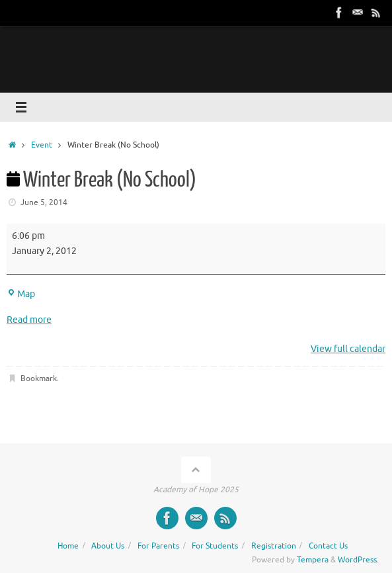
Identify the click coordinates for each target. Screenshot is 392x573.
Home (68, 546)
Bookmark (39, 378)
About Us (108, 546)
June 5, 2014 (44, 202)
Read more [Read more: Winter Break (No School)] (29, 320)
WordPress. (358, 560)
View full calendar (348, 349)
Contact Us (328, 546)
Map (21, 294)
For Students (215, 546)
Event (42, 145)
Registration (274, 546)
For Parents (158, 546)
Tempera (313, 560)
